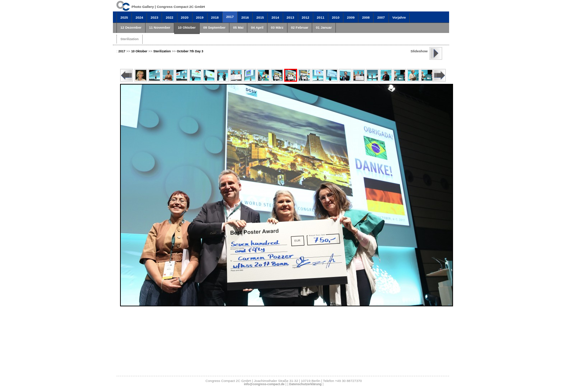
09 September (214, 27)
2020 (185, 17)
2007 (381, 17)
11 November (160, 27)
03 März (277, 27)
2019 (200, 17)
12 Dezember (131, 27)
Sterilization (130, 39)
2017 (230, 17)
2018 (215, 17)
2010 (336, 17)
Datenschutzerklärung (306, 384)
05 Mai (238, 27)
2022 (169, 17)
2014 (275, 17)
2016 (245, 17)
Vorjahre (399, 17)
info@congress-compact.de (264, 384)
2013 (290, 17)
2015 (260, 17)
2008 (366, 17)
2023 (154, 17)
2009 (351, 17)
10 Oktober (187, 27)
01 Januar (324, 27)
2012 (306, 17)
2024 (139, 17)
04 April (257, 27)
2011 (321, 17)
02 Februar (300, 27)
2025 (124, 17)
